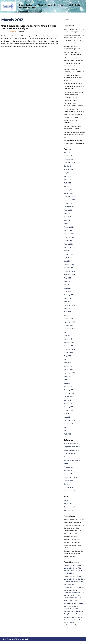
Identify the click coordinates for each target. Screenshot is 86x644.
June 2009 (68, 429)
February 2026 (69, 160)
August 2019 (68, 259)
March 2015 (68, 340)
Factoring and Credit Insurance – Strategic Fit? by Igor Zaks (74, 121)
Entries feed (68, 506)
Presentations (69, 469)
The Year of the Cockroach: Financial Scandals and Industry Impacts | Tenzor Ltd (74, 623)
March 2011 (68, 405)
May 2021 (67, 221)
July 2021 (67, 214)
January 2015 (69, 347)
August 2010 (68, 415)
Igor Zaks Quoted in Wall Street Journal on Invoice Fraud (73, 55)
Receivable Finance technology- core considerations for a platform (74, 104)
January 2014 (69, 371)
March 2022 (68, 187)
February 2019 (69, 265)
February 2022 (69, 191)
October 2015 (69, 327)
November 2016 (69, 306)
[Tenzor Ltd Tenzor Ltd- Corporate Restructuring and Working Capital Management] (9, 6)
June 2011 (67, 402)
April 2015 (67, 337)
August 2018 (68, 279)
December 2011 (69, 395)
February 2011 (69, 409)
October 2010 (69, 412)
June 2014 (68, 361)
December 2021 (69, 197)
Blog (34, 8)
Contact (78, 5)
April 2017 (67, 303)
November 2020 (69, 238)
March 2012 (68, 388)
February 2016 (69, 320)
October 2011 (68, 398)
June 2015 (67, 334)
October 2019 (69, 255)
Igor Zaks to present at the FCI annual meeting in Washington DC (74, 135)
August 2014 (68, 357)
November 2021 (69, 201)
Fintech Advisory (52, 5)
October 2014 (69, 354)
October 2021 (69, 204)
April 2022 (67, 184)
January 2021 (69, 231)
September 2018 (70, 276)
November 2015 (69, 323)
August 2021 (68, 211)
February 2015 (69, 344)
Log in (66, 502)
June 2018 (68, 286)
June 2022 (68, 177)
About (40, 5)
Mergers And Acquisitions (73, 462)
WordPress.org (69, 512)
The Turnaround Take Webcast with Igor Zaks (73, 573)
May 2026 (67, 153)
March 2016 (68, 317)
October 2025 (69, 167)
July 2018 (67, 283)
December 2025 (69, 163)
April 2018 (67, 293)
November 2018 (69, 272)
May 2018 (67, 289)
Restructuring (25, 8)
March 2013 (68, 381)
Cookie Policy (35, 641)
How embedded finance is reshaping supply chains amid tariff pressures (74, 86)
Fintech (67, 459)
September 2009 (70, 426)
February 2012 (69, 392)
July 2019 (67, 262)
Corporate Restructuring (72, 449)
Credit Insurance (70, 455)
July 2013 (67, 378)
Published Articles (70, 476)
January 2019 (69, 269)
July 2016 (67, 310)
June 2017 (67, 300)
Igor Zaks (13, 32)
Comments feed (69, 509)
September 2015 (69, 330)
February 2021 (69, 228)
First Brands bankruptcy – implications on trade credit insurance (73, 78)
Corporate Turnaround (71, 452)
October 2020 (69, 242)
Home (21, 5)
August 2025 (68, 170)
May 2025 (67, 173)
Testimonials (31, 5)
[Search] (72, 19)
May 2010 (67, 419)
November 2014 (69, 351)
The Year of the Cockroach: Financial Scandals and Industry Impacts (73, 63)
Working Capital (67, 5)
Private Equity (69, 472)
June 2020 (68, 248)
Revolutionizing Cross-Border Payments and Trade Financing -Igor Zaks (74, 95)
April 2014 (67, 364)
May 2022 (67, 180)
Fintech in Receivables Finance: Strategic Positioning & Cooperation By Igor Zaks (74, 112)
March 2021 (68, 225)
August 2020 (68, 245)
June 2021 (67, 218)
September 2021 (69, 208)
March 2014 (68, 368)
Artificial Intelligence (71, 445)
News (66, 466)
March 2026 (68, 156)
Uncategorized (69, 489)
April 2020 (67, 252)
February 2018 (69, 296)
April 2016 (67, 313)
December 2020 (69, 235)
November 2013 (69, 374)
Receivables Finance (71, 479)
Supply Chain (68, 483)
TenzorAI (67, 486)
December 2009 (69, 422)
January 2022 (69, 194)
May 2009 (67, 432)
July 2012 (67, 385)
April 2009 (68, 436)
